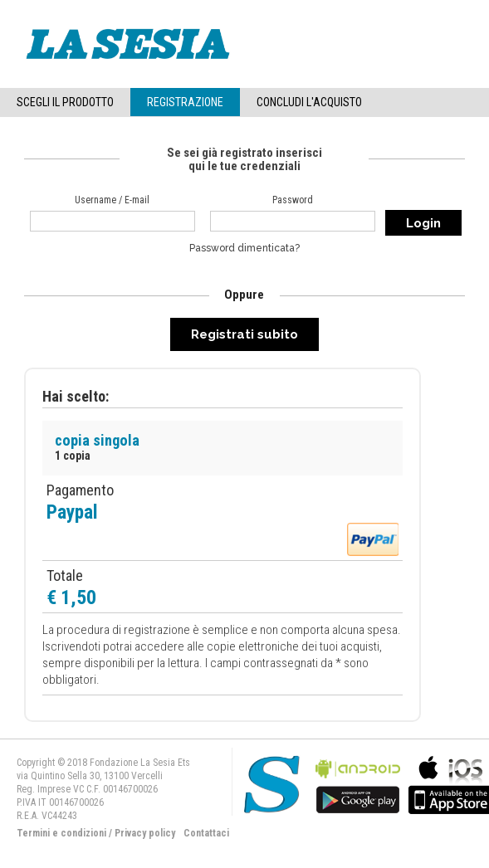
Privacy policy (145, 833)
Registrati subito (244, 334)
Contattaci (206, 833)
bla (358, 783)
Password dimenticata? (244, 248)
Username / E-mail (112, 200)
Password (293, 200)
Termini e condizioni (61, 833)
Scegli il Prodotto (65, 102)
